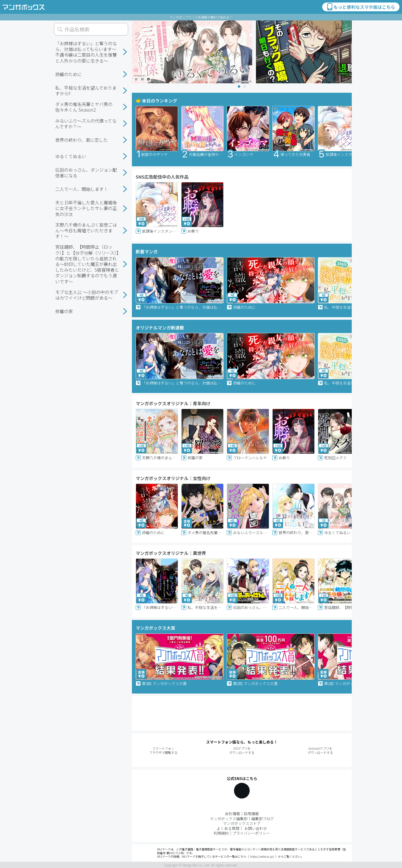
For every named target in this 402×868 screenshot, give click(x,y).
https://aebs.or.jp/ (262, 857)
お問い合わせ (256, 828)
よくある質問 (228, 828)
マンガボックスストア (242, 823)
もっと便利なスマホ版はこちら (361, 7)
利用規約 (221, 833)
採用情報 (251, 813)
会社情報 (232, 813)
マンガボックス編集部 (229, 818)
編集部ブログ (263, 818)
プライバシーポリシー (251, 833)
